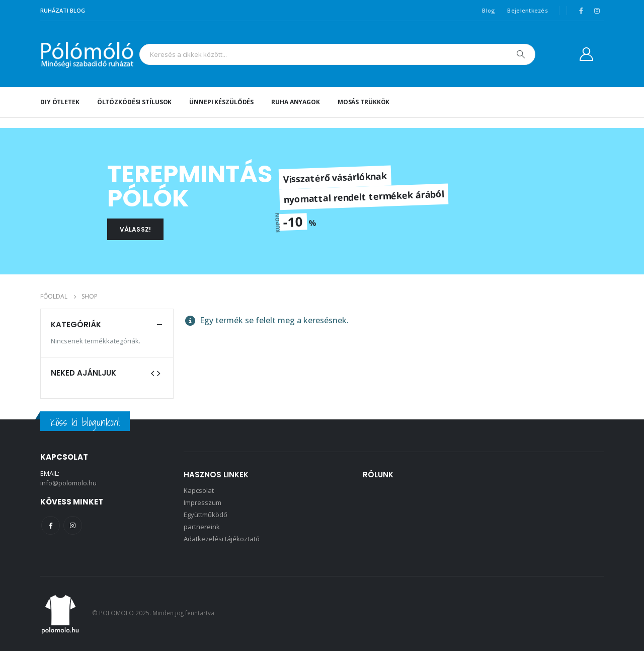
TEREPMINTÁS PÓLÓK (190, 186)
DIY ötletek (60, 102)
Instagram (73, 525)
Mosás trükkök (364, 102)
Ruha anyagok (296, 102)
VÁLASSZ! (135, 229)
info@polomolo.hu (68, 483)
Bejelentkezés (528, 10)
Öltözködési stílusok (135, 102)
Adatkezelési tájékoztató (222, 539)
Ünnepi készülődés (221, 102)
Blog (489, 10)
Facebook (51, 525)
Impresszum (203, 502)
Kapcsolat (199, 490)
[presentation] (152, 373)
